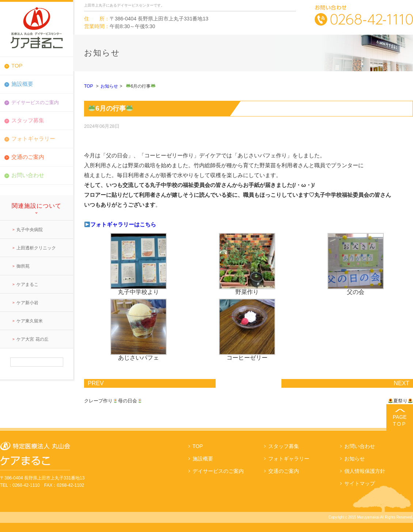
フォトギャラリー (33, 139)
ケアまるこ (27, 284)
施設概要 (22, 84)
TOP (17, 66)
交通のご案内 (28, 157)
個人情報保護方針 (365, 471)
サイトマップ (360, 483)
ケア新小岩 (27, 303)
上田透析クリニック (36, 248)
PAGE (400, 420)
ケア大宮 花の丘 (32, 339)
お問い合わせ (28, 175)
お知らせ (109, 86)
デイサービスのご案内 (218, 471)
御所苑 (23, 266)
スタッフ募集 (28, 120)
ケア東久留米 (30, 321)
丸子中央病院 (30, 230)
